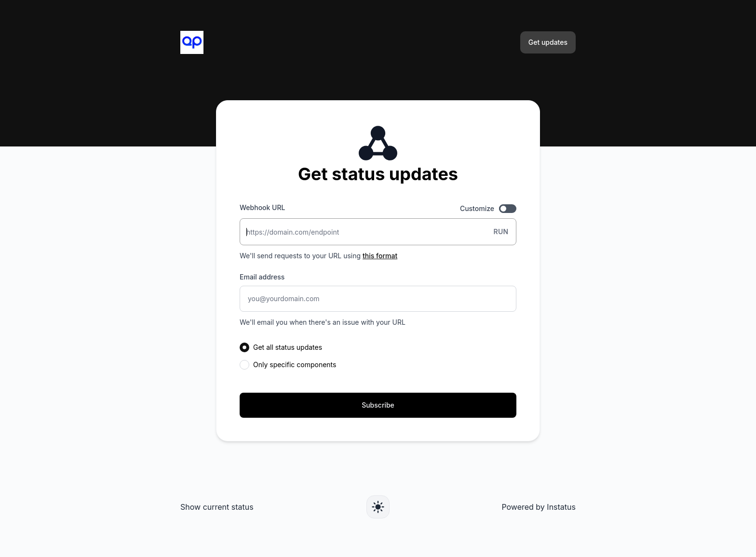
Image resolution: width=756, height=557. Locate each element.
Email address (262, 277)
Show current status (217, 507)
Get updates (548, 42)
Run (501, 232)
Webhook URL (262, 207)
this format (380, 256)
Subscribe (378, 405)
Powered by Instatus (539, 507)
